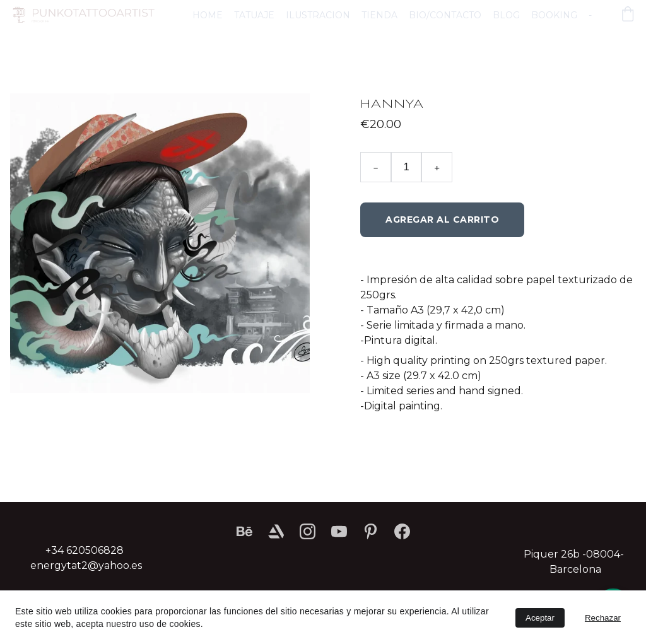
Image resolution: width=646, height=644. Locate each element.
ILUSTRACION (318, 15)
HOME (208, 15)
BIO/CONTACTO (445, 15)
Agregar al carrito (442, 220)
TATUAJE (254, 15)
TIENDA (379, 15)
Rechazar (603, 618)
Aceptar (540, 618)
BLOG (506, 15)
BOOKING (554, 15)
